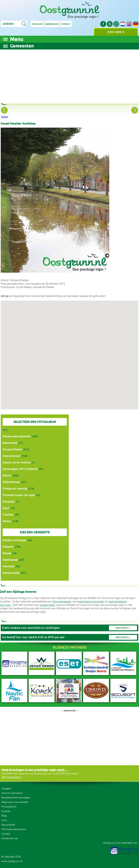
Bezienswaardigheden (17, 436)
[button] (69, 352)
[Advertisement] (69, 75)
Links (4, 820)
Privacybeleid (9, 807)
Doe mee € (116, 32)
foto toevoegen (62, 602)
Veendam (9, 566)
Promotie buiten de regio (19, 495)
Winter (7, 521)
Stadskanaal (10, 560)
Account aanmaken (12, 793)
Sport (6, 508)
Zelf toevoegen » (12, 777)
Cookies (6, 811)
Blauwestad (10, 443)
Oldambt (8, 547)
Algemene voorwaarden (15, 802)
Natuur (7, 475)
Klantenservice (10, 838)
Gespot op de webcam (17, 462)
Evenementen (12, 456)
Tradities (8, 515)
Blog (4, 816)
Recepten (9, 502)
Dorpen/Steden (13, 449)
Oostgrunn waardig (15, 488)
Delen (5, 117)
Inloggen (37, 24)
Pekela (7, 553)
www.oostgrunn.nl (12, 861)
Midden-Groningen (15, 540)
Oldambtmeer (12, 482)
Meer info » (123, 628)
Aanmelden (52, 24)
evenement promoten (91, 602)
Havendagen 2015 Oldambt (20, 469)
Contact (66, 24)
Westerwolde (11, 573)
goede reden (48, 605)
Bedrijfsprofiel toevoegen (16, 798)
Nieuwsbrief (8, 825)
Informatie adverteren (14, 829)
